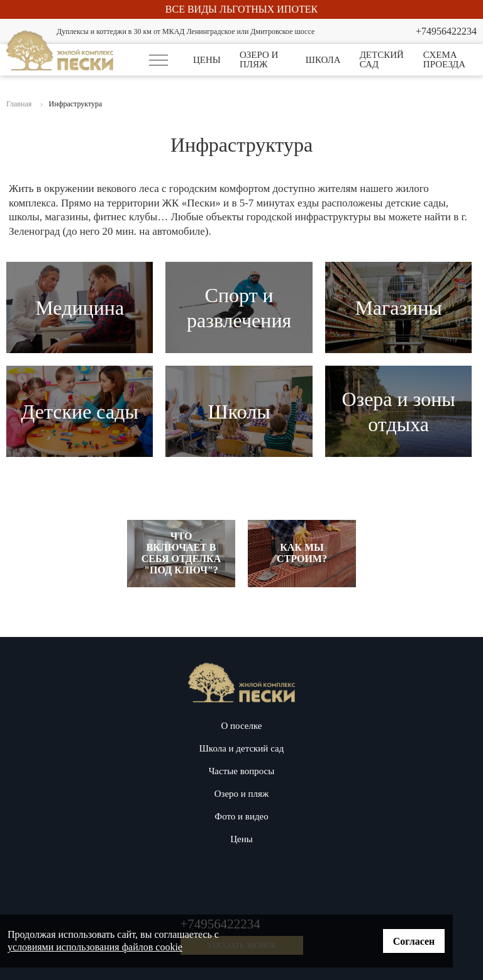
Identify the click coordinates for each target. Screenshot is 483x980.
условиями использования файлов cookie (95, 947)
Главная (19, 104)
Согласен (414, 941)
